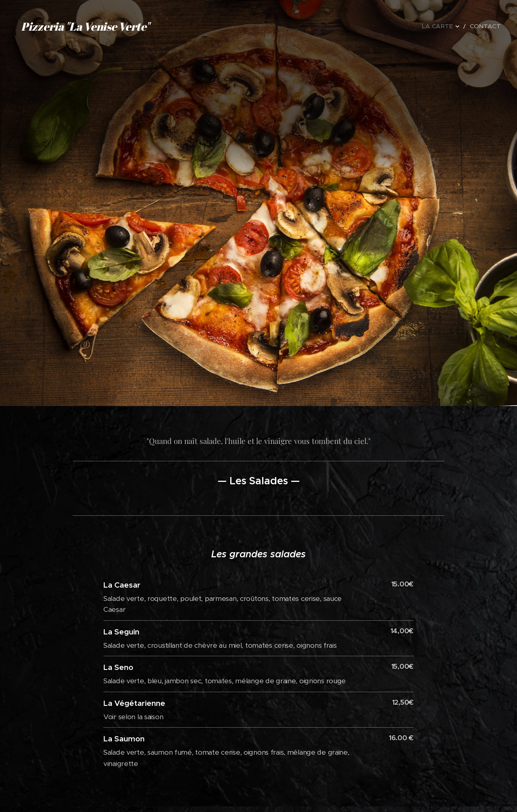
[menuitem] (450, 26)
